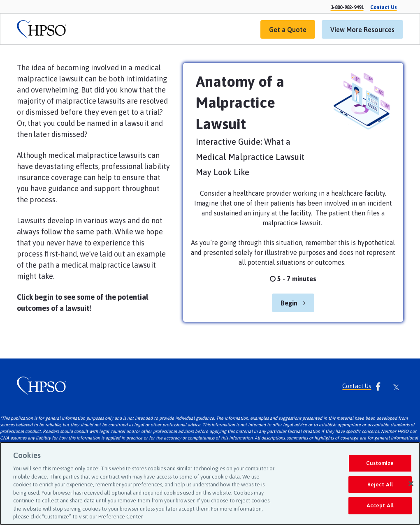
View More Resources (358, 32)
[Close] (411, 484)
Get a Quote (283, 32)
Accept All (380, 506)
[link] (42, 29)
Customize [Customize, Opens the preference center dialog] (380, 463)
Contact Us (357, 386)
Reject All (380, 485)
